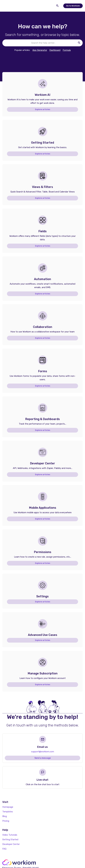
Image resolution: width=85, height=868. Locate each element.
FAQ (4, 849)
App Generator (40, 50)
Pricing (6, 821)
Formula (67, 50)
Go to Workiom (73, 6)
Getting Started (10, 840)
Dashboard (55, 50)
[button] (6, 6)
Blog (5, 816)
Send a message (43, 758)
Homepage (8, 807)
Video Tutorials (10, 835)
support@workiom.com (43, 752)
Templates (8, 812)
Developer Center (11, 844)
